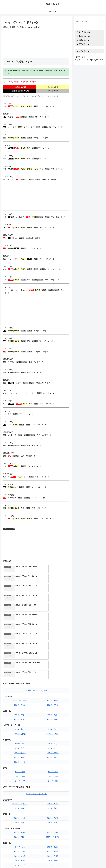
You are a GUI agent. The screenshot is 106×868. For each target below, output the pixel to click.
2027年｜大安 (20, 828)
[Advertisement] (36, 43)
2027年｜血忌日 (20, 795)
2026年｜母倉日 (20, 663)
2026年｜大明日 (53, 648)
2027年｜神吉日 (20, 761)
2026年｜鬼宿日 (53, 644)
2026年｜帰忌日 (53, 687)
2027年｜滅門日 (53, 804)
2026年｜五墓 (20, 687)
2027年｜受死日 (53, 776)
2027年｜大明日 (53, 752)
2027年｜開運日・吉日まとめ (36, 737)
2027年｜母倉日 (20, 766)
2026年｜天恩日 (53, 658)
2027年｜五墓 (20, 790)
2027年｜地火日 (20, 799)
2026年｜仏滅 (53, 720)
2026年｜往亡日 (20, 705)
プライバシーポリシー (98, 862)
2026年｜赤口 (53, 724)
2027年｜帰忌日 (53, 790)
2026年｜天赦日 (20, 648)
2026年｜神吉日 (20, 658)
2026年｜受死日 (53, 673)
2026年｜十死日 (20, 673)
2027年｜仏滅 (53, 823)
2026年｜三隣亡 (20, 677)
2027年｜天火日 (53, 795)
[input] (90, 22)
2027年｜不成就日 (53, 780)
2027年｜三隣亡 (20, 780)
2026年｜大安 (20, 724)
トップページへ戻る (84, 862)
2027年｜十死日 (20, 776)
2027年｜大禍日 (53, 799)
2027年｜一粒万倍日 (20, 747)
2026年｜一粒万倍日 (20, 644)
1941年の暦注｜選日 (9, 529)
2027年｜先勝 (20, 818)
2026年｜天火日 (53, 692)
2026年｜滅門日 (53, 701)
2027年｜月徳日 (53, 766)
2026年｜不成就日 (53, 677)
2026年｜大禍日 (53, 696)
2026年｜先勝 (20, 715)
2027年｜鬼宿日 (53, 747)
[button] (102, 22)
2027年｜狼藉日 (20, 804)
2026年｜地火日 (20, 696)
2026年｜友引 (53, 715)
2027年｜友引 (53, 818)
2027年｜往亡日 (20, 809)
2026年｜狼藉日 (20, 701)
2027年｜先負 (20, 823)
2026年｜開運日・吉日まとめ (36, 634)
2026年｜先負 (20, 720)
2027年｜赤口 (53, 828)
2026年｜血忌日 (20, 692)
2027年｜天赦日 (20, 752)
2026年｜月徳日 (53, 663)
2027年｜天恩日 (53, 761)
